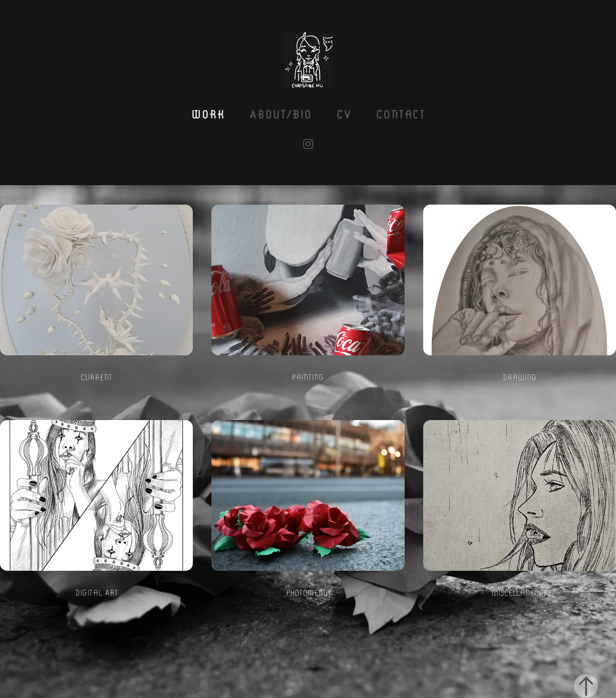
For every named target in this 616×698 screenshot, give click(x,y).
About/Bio (280, 114)
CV (344, 114)
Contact (400, 114)
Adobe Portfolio (320, 667)
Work (208, 114)
